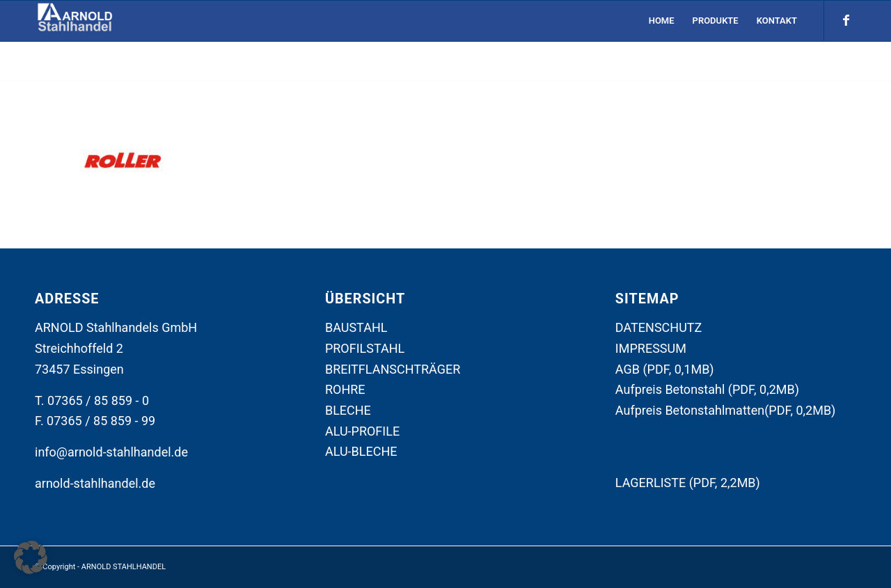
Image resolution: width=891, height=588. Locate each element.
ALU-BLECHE (361, 451)
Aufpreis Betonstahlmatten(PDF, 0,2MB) (726, 410)
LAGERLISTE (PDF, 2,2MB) (688, 483)
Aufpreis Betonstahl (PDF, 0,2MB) (707, 389)
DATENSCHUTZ (659, 327)
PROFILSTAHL (365, 348)
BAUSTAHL (356, 327)
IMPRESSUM (651, 348)
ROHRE (345, 389)
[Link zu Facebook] (846, 20)
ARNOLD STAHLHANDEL (124, 567)
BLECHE (348, 410)
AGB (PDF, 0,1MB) (665, 369)
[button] (31, 557)
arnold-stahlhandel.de (95, 483)
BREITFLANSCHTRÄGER (393, 369)
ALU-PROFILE (362, 431)
